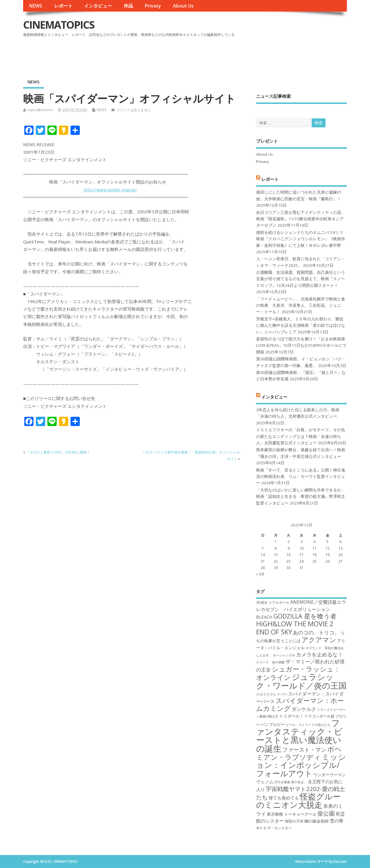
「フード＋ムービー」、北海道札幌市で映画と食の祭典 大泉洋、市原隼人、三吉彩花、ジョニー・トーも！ (301, 305)
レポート (63, 6)
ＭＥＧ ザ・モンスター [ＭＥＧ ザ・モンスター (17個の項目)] (274, 828)
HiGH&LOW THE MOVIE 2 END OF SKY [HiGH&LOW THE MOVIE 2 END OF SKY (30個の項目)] (295, 628)
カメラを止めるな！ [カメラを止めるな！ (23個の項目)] (319, 654)
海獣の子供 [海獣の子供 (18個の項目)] (294, 821)
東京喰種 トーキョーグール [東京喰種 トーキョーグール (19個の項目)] (292, 814)
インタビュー (98, 6)
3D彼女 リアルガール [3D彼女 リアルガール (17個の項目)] (273, 602)
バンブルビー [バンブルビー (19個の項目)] (273, 724)
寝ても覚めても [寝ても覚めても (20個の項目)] (284, 798)
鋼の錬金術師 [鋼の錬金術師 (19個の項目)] (317, 821)
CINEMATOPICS (59, 25)
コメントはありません (134, 110)
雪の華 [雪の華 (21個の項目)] (336, 821)
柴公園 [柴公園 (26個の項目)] (326, 813)
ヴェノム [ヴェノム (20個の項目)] (265, 781)
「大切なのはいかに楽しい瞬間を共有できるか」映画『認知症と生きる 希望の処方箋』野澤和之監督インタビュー (301, 497)
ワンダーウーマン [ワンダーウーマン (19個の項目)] (330, 775)
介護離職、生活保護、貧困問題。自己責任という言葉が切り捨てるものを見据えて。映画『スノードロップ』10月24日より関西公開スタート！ (301, 279)
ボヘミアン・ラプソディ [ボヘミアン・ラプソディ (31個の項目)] (299, 753)
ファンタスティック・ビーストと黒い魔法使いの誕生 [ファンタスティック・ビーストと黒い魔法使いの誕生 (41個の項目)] (299, 735)
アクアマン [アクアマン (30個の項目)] (319, 640)
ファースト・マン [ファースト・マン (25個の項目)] (304, 749)
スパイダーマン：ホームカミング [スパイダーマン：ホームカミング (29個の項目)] (300, 704)
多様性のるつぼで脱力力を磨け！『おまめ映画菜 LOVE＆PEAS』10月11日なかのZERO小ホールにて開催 (301, 345)
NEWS (36, 6)
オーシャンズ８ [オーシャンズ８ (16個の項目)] (284, 655)
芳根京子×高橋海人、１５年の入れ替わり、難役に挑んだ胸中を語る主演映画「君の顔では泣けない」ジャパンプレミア (301, 325)
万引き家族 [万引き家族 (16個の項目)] (282, 782)
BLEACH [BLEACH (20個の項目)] (264, 617)
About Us (183, 6)
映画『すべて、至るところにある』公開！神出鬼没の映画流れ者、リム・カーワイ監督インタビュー (301, 477)
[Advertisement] (237, 55)
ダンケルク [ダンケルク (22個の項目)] (304, 709)
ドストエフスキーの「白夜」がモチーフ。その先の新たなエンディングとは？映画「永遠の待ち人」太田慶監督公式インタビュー (301, 436)
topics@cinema (40, 110)
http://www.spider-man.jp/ (110, 190)
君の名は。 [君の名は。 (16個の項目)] (299, 782)
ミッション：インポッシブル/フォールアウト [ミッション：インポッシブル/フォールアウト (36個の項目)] (301, 765)
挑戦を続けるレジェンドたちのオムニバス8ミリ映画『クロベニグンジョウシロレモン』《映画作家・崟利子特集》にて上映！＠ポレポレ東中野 (301, 239)
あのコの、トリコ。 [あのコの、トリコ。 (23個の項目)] (316, 632)
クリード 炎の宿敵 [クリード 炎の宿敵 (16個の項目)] (270, 662)
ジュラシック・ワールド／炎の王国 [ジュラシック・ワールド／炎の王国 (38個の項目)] (301, 681)
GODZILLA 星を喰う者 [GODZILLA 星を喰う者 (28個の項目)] (305, 616)
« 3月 (260, 574)
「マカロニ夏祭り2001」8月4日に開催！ (58, 452)
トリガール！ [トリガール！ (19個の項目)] (291, 716)
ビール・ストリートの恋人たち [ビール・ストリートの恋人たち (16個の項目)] (308, 725)
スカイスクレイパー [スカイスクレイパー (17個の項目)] (272, 694)
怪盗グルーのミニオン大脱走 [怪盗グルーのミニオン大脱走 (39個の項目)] (298, 800)
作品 (128, 6)
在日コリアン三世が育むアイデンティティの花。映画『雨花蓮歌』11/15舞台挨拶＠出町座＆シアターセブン (301, 219)
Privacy (153, 6)
